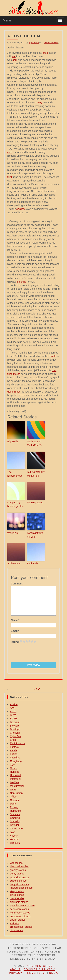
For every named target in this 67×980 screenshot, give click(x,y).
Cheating (15, 733)
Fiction (14, 754)
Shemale (15, 814)
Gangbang (16, 761)
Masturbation (17, 786)
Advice (14, 704)
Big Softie (13, 441)
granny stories (18, 870)
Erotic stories (51, 43)
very (40, 103)
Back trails (33, 564)
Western (15, 839)
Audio (13, 711)
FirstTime (15, 758)
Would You (13, 533)
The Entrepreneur (15, 474)
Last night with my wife (35, 535)
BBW (13, 715)
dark (15, 60)
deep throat (14, 392)
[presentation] (38, 652)
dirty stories (16, 930)
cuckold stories (18, 881)
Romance (15, 811)
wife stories (16, 863)
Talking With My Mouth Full (36, 474)
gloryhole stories (19, 902)
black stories (17, 895)
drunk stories (17, 898)
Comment (17, 584)
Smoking (15, 818)
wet (14, 56)
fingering (21, 282)
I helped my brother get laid (16, 504)
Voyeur (14, 836)
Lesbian (14, 782)
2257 (42, 973)
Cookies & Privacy (39, 969)
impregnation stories (21, 888)
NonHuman (16, 793)
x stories (15, 923)
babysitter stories (19, 884)
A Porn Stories (40, 966)
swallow (21, 209)
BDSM (14, 719)
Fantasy (14, 747)
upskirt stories (18, 920)
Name (15, 620)
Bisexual (15, 722)
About (15, 969)
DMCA (54, 973)
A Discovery (14, 564)
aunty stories (17, 874)
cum (10, 152)
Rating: (15, 642)
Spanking (15, 821)
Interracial (15, 779)
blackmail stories (19, 866)
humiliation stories (20, 913)
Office (13, 797)
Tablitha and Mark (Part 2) (34, 443)
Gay (12, 765)
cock (45, 53)
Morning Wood (35, 503)
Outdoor (15, 800)
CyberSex (15, 736)
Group (13, 768)
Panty (13, 804)
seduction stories (19, 909)
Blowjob (14, 726)
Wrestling (15, 843)
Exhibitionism (17, 743)
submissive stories (20, 916)
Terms (31, 973)
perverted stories (19, 877)
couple (52, 356)
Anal (13, 708)
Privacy (16, 973)
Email (15, 631)
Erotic (13, 740)
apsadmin (34, 43)
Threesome (16, 829)
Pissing (14, 807)
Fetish (13, 750)
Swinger (15, 825)
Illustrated (15, 775)
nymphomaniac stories (23, 906)
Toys (13, 832)
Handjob (15, 772)
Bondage (15, 729)
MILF (13, 789)
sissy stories (17, 891)
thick (10, 177)
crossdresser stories (21, 927)
